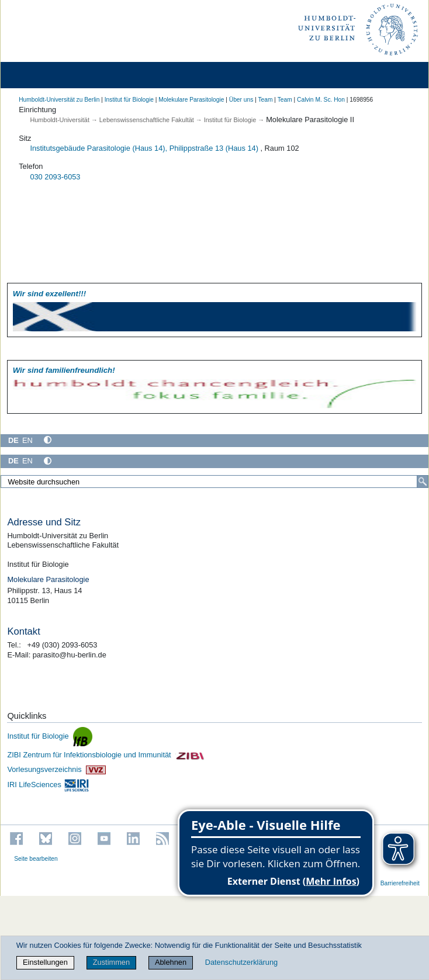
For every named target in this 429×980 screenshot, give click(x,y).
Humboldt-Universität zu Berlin (59, 100)
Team (265, 100)
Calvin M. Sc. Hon (321, 100)
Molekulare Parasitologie (191, 100)
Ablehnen (171, 962)
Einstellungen (45, 962)
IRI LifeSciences (48, 785)
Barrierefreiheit (400, 883)
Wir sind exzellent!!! (49, 294)
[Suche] (423, 482)
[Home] (42, 75)
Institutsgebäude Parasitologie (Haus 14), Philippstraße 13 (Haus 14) (144, 148)
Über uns (241, 100)
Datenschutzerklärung (241, 962)
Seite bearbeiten (36, 859)
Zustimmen (111, 962)
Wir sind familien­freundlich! (64, 370)
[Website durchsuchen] (214, 482)
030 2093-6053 (55, 177)
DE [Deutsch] (13, 440)
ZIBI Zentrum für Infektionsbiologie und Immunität (105, 755)
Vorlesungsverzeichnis (56, 769)
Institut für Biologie (129, 100)
